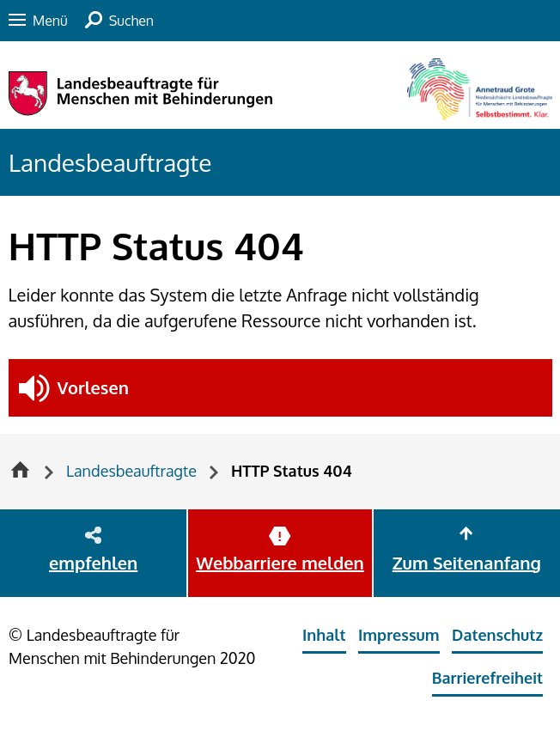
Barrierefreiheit (487, 678)
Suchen (131, 21)
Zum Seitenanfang (467, 563)
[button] (280, 388)
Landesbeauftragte (110, 162)
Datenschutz (497, 635)
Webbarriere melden (280, 563)
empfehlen (93, 563)
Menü (50, 21)
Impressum (399, 635)
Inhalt (324, 635)
